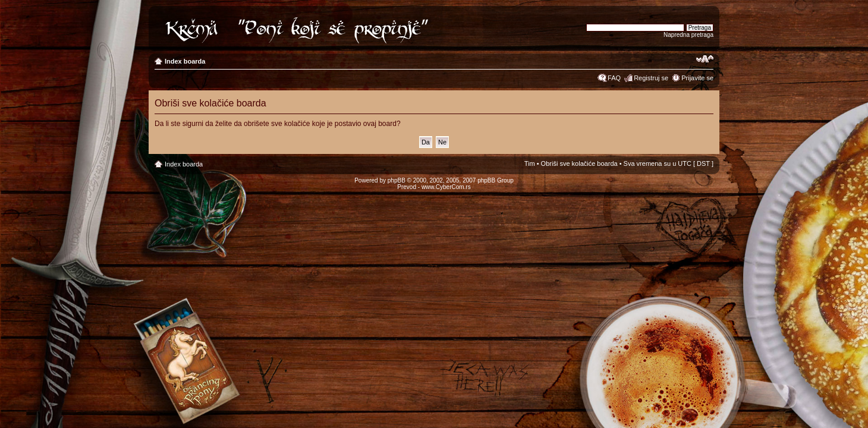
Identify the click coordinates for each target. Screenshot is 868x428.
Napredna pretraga (688, 35)
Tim (530, 163)
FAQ (614, 78)
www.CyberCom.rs (446, 187)
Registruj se (651, 78)
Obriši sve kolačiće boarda (579, 163)
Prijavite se (697, 78)
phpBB (397, 180)
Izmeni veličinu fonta (705, 59)
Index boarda (185, 61)
